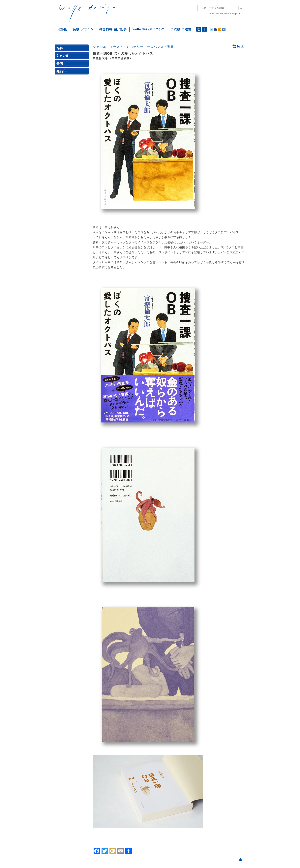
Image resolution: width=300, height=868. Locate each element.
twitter (199, 29)
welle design (87, 13)
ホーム (62, 29)
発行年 (73, 72)
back (238, 47)
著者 (73, 64)
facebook (204, 29)
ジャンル (73, 57)
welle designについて (149, 29)
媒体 (73, 49)
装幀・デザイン (83, 29)
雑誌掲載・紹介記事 (113, 29)
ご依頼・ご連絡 (181, 29)
